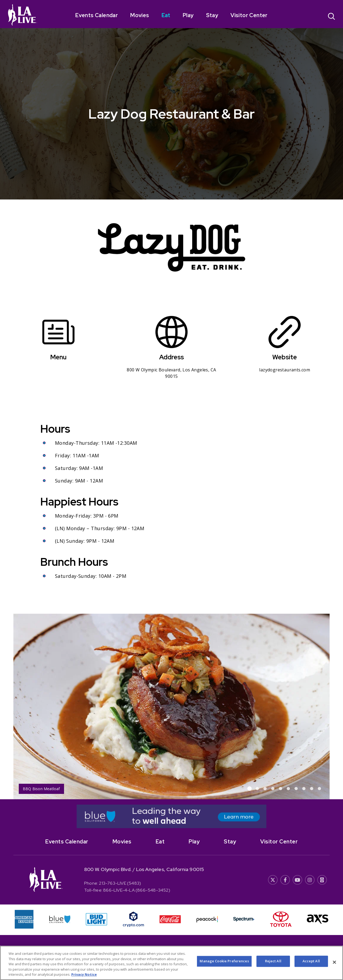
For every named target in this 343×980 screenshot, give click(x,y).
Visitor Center (249, 15)
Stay (212, 15)
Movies (140, 15)
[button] (249, 789)
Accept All (311, 962)
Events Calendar (97, 15)
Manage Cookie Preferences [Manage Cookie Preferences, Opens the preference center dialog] (224, 962)
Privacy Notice (84, 975)
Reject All (273, 962)
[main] (171, 400)
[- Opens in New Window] (171, 816)
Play (188, 15)
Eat (166, 15)
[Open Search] (331, 17)
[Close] (334, 963)
